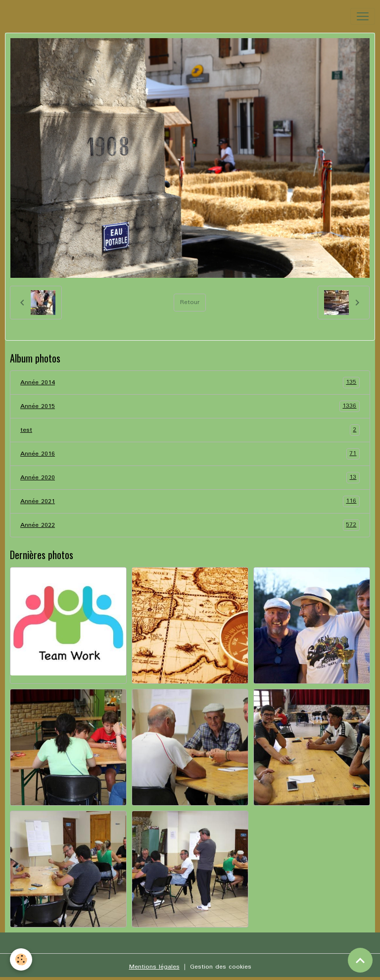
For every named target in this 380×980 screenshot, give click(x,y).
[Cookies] (21, 959)
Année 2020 (190, 478)
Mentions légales (154, 967)
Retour (190, 302)
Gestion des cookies (221, 967)
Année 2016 (190, 454)
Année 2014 (190, 383)
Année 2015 (190, 406)
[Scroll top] (360, 960)
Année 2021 (190, 501)
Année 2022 (190, 525)
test (190, 430)
